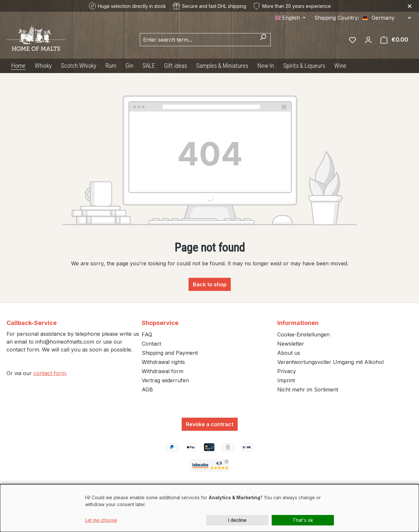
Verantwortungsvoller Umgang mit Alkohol (330, 362)
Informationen (298, 323)
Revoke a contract (210, 424)
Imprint (286, 380)
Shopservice (160, 323)
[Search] (263, 40)
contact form (50, 373)
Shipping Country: (337, 18)
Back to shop (210, 284)
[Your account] (368, 40)
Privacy (287, 371)
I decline (237, 520)
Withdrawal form (163, 371)
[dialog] (209, 508)
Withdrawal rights (163, 362)
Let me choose (101, 520)
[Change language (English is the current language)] (290, 18)
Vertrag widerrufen (165, 380)
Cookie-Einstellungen (303, 334)
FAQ (147, 334)
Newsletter (291, 344)
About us (289, 353)
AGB (147, 389)
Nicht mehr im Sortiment (308, 389)
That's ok (303, 520)
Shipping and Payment (170, 353)
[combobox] (198, 40)
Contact (151, 344)
